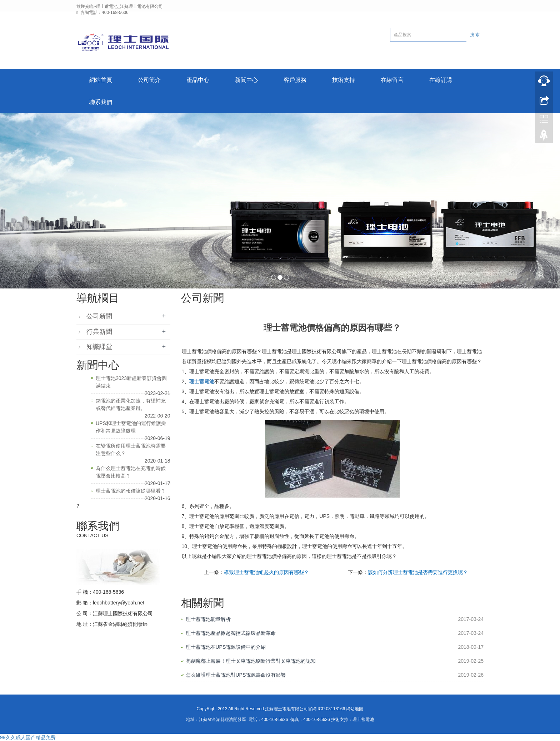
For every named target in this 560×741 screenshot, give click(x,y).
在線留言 (392, 80)
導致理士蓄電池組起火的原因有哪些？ (266, 572)
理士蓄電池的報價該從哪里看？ (131, 491)
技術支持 (344, 80)
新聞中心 (246, 80)
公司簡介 (149, 80)
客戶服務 (295, 80)
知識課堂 (99, 347)
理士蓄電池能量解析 (208, 619)
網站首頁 (101, 80)
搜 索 (475, 35)
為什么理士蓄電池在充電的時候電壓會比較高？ (131, 472)
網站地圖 (355, 709)
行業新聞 (99, 332)
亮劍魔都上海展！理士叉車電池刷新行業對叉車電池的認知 (251, 661)
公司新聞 (99, 316)
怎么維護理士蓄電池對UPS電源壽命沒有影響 (236, 675)
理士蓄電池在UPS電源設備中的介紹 (226, 647)
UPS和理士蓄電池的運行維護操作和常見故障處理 (131, 427)
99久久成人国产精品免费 (28, 737)
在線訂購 (441, 80)
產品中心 (198, 80)
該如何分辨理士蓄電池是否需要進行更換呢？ (418, 572)
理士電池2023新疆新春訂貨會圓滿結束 (131, 382)
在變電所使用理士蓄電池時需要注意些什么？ (131, 449)
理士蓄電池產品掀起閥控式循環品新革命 (231, 633)
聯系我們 (101, 102)
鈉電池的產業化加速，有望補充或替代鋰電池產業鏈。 (131, 404)
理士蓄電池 (202, 381)
